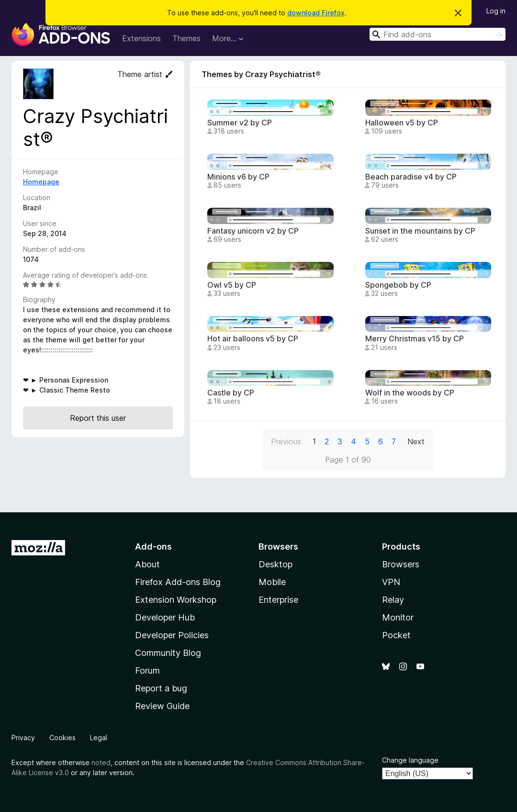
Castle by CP (231, 393)
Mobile (272, 582)
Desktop (275, 564)
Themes (186, 38)
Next (416, 441)
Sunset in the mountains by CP (420, 231)
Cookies (62, 738)
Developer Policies (172, 635)
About (147, 564)
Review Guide (162, 706)
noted (101, 762)
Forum (147, 671)
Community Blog (168, 653)
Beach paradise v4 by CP (411, 177)
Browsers (401, 564)
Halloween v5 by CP (402, 123)
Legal (99, 738)
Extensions (141, 38)
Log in (496, 11)
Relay (393, 600)
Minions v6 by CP (238, 177)
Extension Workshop (176, 600)
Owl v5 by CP (232, 285)
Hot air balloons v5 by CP (253, 339)
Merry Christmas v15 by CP (415, 339)
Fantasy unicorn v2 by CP (253, 231)
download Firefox (316, 13)
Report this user (98, 418)
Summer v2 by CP (240, 123)
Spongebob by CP (398, 285)
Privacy (23, 738)
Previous (286, 441)
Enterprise (278, 600)
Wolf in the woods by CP (410, 393)
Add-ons (153, 547)
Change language (410, 760)
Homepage (41, 182)
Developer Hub (165, 617)
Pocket (396, 635)
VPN (391, 582)
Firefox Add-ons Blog (178, 582)
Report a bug (161, 688)
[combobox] (438, 34)
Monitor (398, 617)
